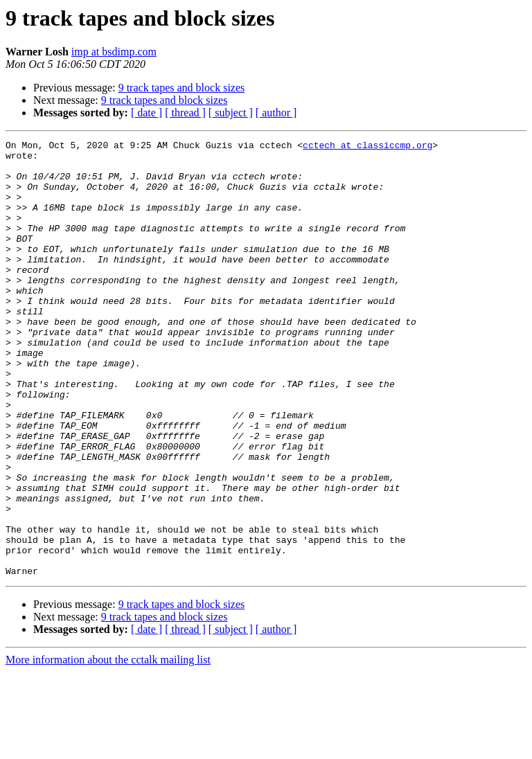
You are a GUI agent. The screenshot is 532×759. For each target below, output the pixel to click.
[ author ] (276, 113)
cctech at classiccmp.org (367, 147)
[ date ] (147, 113)
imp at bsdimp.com (114, 52)
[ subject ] (231, 113)
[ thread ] (185, 113)
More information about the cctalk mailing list (108, 747)
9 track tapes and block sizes (182, 88)
